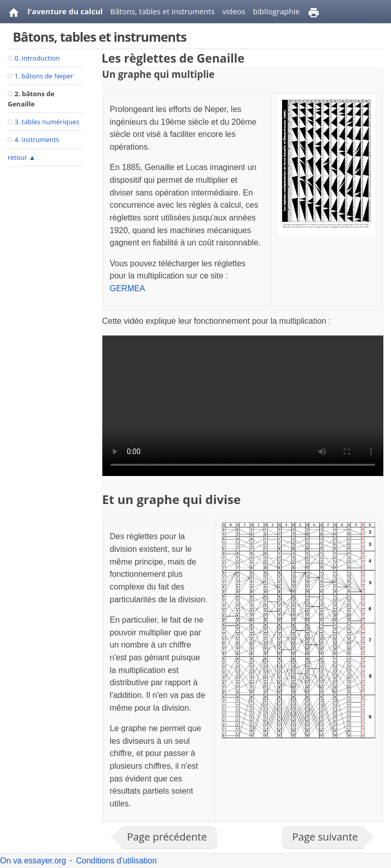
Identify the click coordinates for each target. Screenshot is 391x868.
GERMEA (128, 288)
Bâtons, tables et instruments (163, 11)
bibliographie (276, 11)
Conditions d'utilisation (116, 861)
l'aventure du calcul (65, 11)
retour (22, 157)
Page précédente (167, 837)
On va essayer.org (33, 861)
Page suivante (325, 837)
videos (234, 11)
